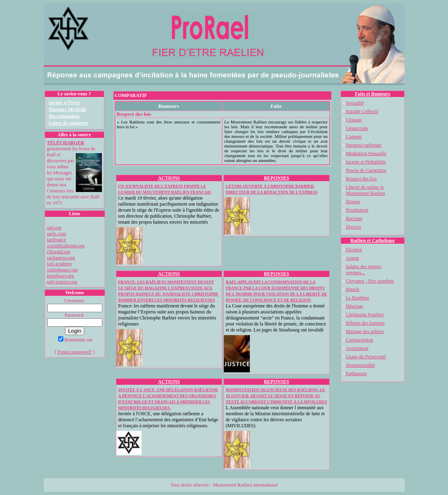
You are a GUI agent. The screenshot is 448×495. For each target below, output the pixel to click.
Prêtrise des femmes (365, 323)
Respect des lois (361, 179)
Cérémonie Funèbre (365, 315)
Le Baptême (357, 298)
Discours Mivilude (68, 109)
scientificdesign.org (66, 246)
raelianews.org (61, 258)
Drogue (353, 202)
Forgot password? (74, 352)
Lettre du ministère (69, 123)
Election (354, 250)
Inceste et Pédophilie (366, 162)
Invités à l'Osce (65, 103)
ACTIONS (169, 178)
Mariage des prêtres (365, 331)
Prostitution (357, 210)
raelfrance (57, 240)
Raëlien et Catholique (372, 240)
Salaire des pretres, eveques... (364, 270)
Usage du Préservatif (366, 357)
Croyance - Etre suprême (370, 281)
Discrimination (64, 116)
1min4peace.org (62, 270)
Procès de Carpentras (366, 170)
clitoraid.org (59, 252)
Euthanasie (356, 374)
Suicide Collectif (362, 111)
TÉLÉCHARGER (66, 143)
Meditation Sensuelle (366, 154)
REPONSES (277, 178)
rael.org (54, 228)
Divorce (354, 227)
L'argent (354, 137)
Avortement (357, 348)
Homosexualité (360, 365)
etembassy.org (61, 276)
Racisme (354, 218)
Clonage (354, 120)
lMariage (354, 306)
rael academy (60, 264)
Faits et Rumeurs (373, 94)
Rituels (353, 289)
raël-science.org (62, 282)
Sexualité (355, 103)
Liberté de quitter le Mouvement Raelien (365, 190)
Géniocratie (357, 128)
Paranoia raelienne (364, 145)
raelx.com (57, 234)
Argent (352, 258)
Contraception (359, 340)
